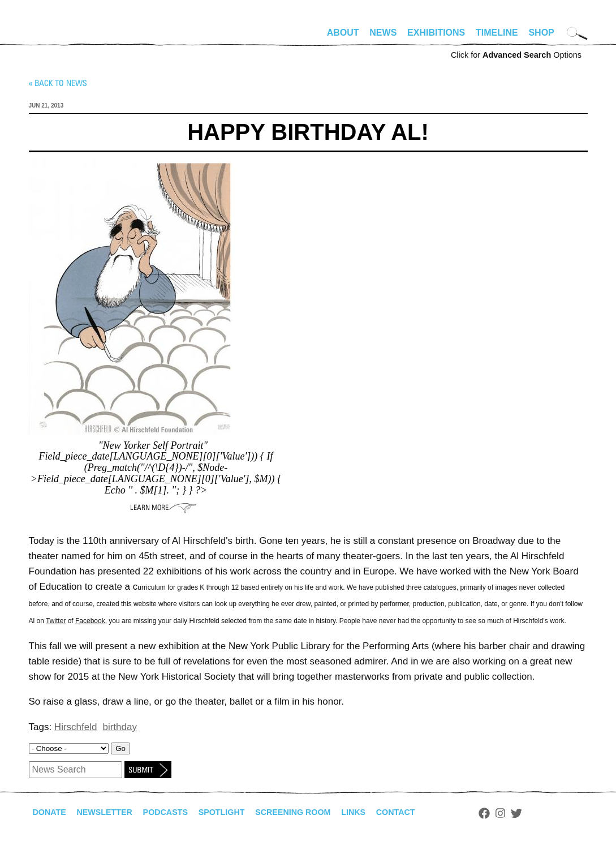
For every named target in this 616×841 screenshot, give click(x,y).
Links (386, 812)
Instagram (539, 813)
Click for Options (516, 55)
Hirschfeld (76, 727)
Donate (51, 812)
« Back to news (58, 83)
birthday (119, 727)
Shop (541, 33)
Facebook (90, 621)
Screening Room (319, 812)
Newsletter (112, 812)
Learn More (163, 508)
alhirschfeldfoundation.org (63, 37)
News (383, 33)
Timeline (497, 33)
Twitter (56, 621)
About (343, 33)
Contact (431, 812)
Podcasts (179, 812)
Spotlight (240, 812)
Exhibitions (436, 33)
